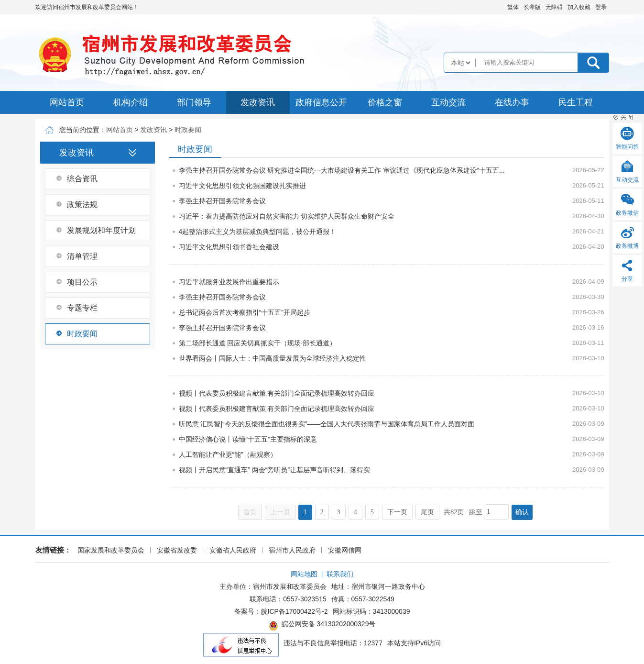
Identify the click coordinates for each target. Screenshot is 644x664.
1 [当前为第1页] (305, 512)
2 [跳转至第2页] (322, 512)
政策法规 (82, 205)
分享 (627, 279)
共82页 (454, 512)
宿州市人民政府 (292, 550)
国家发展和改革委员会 (111, 550)
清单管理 (82, 256)
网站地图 (304, 574)
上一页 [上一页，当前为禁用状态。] (280, 512)
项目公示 (82, 282)
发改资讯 (258, 102)
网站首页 (67, 102)
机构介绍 (131, 102)
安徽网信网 (345, 550)
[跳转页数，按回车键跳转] (496, 512)
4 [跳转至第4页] (355, 512)
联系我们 (340, 574)
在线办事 (512, 102)
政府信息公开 (321, 102)
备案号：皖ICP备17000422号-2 (281, 611)
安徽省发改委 (177, 550)
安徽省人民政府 (233, 550)
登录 (601, 7)
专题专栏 (82, 308)
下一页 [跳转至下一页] (397, 512)
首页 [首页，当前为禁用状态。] (250, 512)
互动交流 (448, 102)
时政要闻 (188, 130)
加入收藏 (579, 7)
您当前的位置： (83, 130)
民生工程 (576, 102)
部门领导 (194, 102)
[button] (532, 7)
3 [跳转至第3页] (339, 512)
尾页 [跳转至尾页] (427, 512)
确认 (522, 512)
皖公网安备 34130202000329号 (322, 625)
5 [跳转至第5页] (372, 512)
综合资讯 (82, 179)
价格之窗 (385, 102)
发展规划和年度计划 (101, 230)
